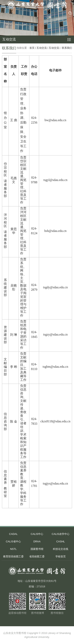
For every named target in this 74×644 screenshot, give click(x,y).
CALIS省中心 (13, 541)
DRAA (37, 541)
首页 (32, 48)
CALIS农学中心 (61, 534)
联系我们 (67, 48)
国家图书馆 (37, 549)
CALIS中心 (37, 534)
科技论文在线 (61, 549)
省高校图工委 (37, 556)
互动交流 (42, 48)
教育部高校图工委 (13, 556)
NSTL (13, 549)
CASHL (60, 541)
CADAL (13, 534)
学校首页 (61, 556)
